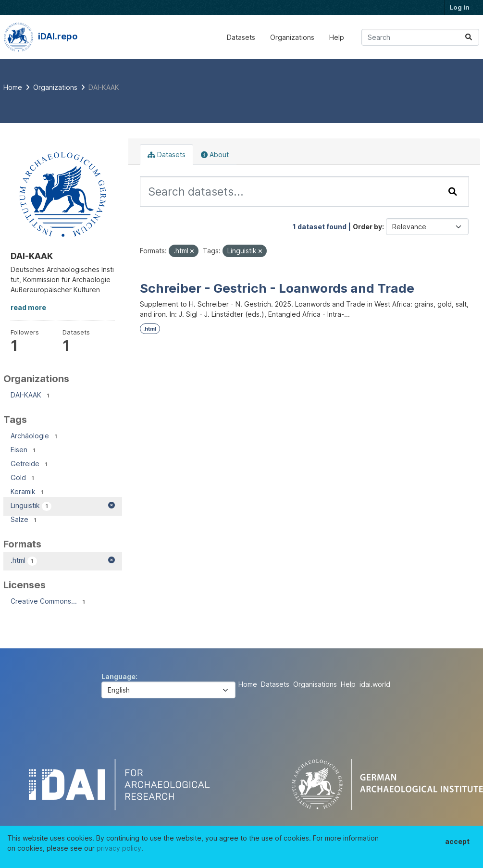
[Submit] (469, 37)
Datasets (241, 37)
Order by (367, 227)
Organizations (292, 37)
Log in (459, 7)
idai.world (375, 684)
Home (248, 684)
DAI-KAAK (104, 87)
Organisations (315, 684)
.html (150, 329)
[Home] (13, 87)
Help (337, 37)
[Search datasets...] (420, 37)
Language (118, 676)
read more (28, 307)
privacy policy (119, 848)
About (215, 155)
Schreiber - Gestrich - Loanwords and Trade (277, 288)
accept (457, 841)
